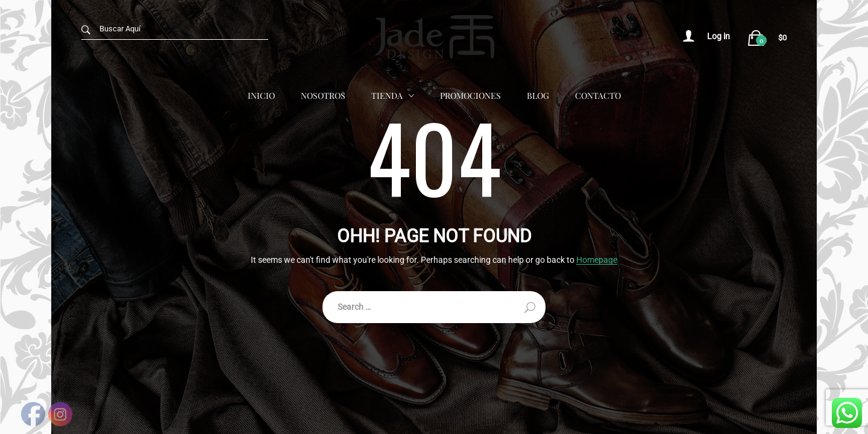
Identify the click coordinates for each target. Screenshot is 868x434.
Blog (538, 95)
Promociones (470, 95)
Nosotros (323, 95)
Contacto (598, 95)
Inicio (261, 95)
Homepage (597, 260)
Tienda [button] (387, 95)
